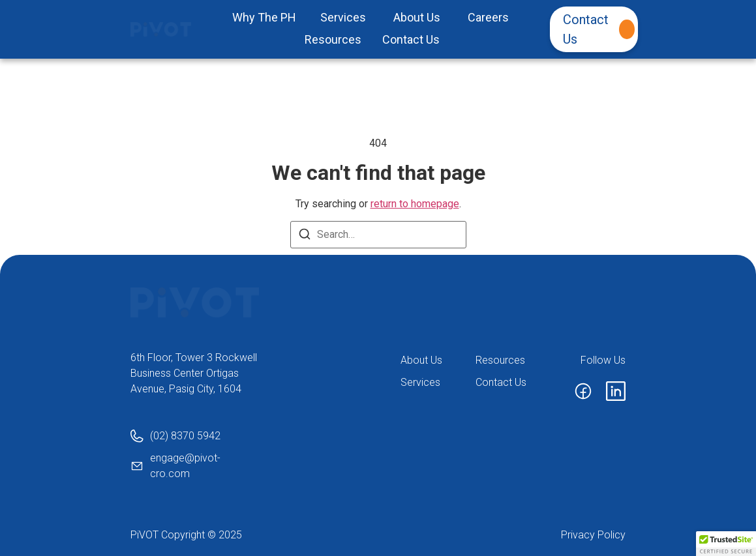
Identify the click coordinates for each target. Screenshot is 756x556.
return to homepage (415, 204)
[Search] (305, 236)
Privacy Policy (593, 535)
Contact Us (599, 29)
